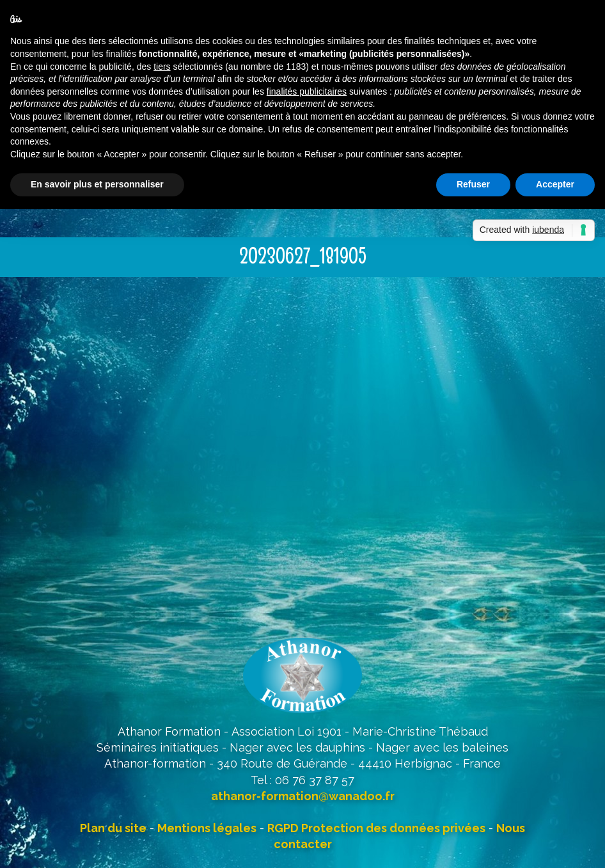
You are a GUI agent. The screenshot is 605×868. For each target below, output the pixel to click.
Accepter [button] (555, 184)
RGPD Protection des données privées (376, 828)
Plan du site (113, 828)
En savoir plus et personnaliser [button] (97, 184)
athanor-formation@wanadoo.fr (303, 796)
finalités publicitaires (307, 91)
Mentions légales (207, 828)
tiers (162, 67)
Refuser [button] (473, 184)
